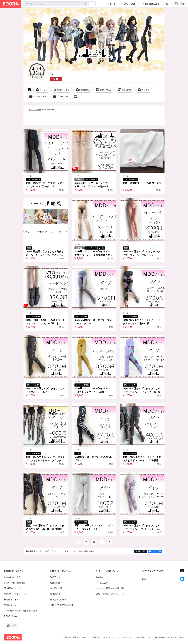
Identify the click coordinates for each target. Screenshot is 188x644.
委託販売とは (10, 605)
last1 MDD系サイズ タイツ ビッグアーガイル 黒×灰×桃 (142, 322)
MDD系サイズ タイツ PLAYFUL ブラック (94, 459)
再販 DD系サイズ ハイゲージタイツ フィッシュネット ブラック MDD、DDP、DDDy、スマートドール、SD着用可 (45, 459)
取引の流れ (55, 594)
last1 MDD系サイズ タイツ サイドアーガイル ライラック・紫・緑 (142, 390)
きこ (52, 74)
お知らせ (100, 577)
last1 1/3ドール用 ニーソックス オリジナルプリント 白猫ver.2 (93, 185)
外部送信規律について (144, 637)
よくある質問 (102, 583)
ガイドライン (108, 637)
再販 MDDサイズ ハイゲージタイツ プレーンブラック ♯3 (45, 185)
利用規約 (76, 637)
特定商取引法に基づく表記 (166, 637)
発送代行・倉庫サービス (15, 594)
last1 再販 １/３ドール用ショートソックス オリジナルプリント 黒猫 (45, 322)
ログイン (112, 4)
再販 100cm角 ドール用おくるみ (142, 183)
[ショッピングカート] (167, 4)
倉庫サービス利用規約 (91, 637)
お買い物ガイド (57, 583)
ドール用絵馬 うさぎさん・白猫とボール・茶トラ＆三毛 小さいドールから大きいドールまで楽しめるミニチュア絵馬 (45, 254)
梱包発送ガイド (11, 599)
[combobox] (56, 4)
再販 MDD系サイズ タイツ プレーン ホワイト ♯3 (94, 527)
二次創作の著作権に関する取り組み (21, 611)
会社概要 (67, 637)
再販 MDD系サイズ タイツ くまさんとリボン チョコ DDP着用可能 (142, 459)
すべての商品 (35, 109)
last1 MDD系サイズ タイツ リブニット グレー (93, 322)
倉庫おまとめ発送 (58, 599)
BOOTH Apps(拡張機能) (15, 583)
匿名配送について (12, 588)
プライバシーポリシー (124, 637)
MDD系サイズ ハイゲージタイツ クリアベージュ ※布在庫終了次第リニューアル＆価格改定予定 (94, 254)
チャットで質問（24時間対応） (110, 588)
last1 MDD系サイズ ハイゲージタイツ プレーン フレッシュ (142, 253)
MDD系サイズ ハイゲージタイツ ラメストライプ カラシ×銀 (94, 390)
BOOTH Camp (11, 616)
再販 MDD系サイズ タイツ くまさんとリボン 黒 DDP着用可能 (45, 527)
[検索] (86, 4)
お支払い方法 (56, 588)
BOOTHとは (129, 4)
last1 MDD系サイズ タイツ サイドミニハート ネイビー (45, 390)
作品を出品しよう (151, 4)
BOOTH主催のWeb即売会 (62, 605)
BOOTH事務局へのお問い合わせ (111, 594)
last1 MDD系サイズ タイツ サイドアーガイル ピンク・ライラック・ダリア (142, 528)
